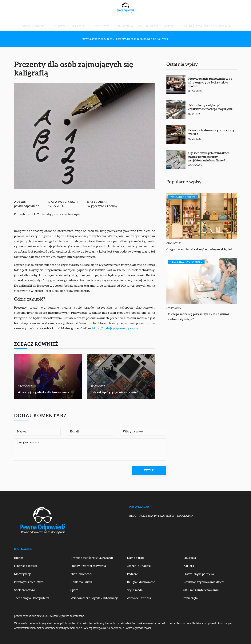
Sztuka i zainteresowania (186, 23)
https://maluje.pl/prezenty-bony (115, 328)
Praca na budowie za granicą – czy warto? (211, 132)
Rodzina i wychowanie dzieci (139, 23)
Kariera (189, 566)
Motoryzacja (23, 574)
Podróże (105, 23)
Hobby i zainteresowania (88, 566)
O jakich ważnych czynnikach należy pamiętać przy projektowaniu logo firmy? (209, 157)
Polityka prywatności (157, 516)
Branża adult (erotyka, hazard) (92, 558)
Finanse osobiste (26, 566)
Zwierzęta (191, 598)
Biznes (19, 558)
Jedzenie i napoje (82, 23)
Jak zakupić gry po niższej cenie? (115, 392)
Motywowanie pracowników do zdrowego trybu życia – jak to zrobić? (210, 83)
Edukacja (190, 558)
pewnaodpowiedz (26, 206)
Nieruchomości (81, 574)
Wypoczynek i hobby (102, 206)
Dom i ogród (56, 23)
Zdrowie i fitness (139, 598)
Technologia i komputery (32, 598)
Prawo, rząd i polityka (199, 574)
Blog (133, 516)
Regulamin (185, 516)
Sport (74, 590)
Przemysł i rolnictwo (29, 582)
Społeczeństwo (24, 590)
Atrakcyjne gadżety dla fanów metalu (45, 392)
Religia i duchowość (141, 582)
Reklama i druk (81, 582)
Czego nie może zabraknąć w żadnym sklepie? (199, 249)
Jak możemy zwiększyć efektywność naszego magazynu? (211, 107)
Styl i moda (135, 590)
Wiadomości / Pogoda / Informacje (94, 598)
